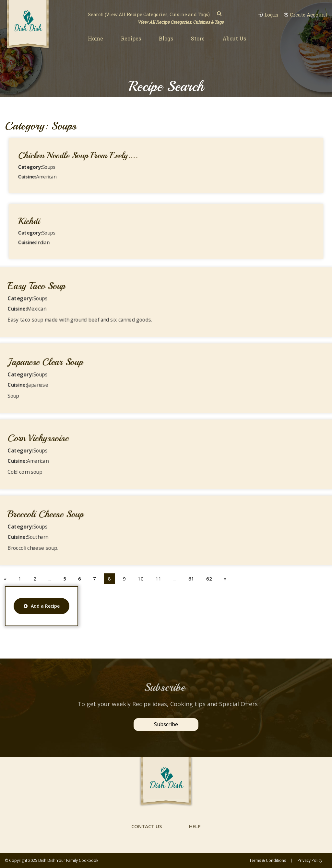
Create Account (305, 15)
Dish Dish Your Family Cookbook (68, 860)
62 (209, 579)
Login (268, 15)
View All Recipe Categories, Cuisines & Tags (180, 22)
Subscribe (166, 724)
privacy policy (310, 861)
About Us (234, 38)
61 (191, 579)
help (195, 826)
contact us (147, 826)
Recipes (131, 38)
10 (141, 579)
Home (95, 38)
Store (198, 38)
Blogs (166, 38)
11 (159, 579)
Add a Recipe (42, 606)
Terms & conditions (268, 861)
